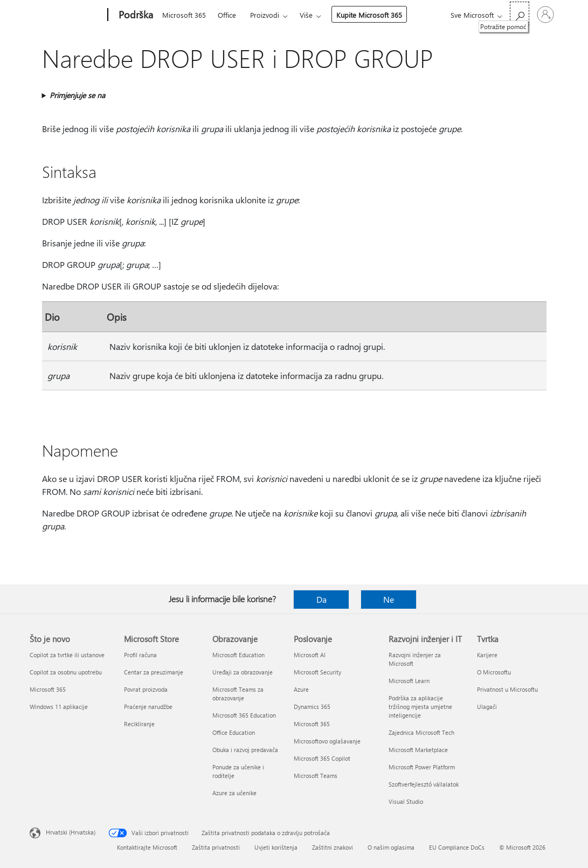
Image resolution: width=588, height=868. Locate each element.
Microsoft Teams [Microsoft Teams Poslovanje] (316, 776)
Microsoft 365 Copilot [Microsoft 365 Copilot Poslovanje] (322, 758)
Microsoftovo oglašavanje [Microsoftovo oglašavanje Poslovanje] (327, 741)
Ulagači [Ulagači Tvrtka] (487, 707)
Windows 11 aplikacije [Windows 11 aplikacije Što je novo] (59, 707)
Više (306, 15)
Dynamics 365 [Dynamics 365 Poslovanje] (312, 707)
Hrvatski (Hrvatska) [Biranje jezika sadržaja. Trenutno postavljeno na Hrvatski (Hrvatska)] (71, 832)
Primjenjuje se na (77, 95)
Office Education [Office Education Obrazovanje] (234, 732)
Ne (389, 599)
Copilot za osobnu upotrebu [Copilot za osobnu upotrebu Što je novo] (66, 672)
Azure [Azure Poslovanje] (301, 689)
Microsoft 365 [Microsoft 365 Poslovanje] (312, 724)
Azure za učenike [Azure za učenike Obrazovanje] (234, 793)
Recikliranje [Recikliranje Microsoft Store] (139, 724)
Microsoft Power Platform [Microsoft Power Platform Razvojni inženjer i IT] (422, 767)
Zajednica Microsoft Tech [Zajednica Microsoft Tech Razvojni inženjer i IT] (421, 732)
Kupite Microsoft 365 (369, 15)
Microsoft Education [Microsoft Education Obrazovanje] (238, 655)
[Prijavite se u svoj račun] (545, 15)
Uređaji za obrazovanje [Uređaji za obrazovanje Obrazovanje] (243, 672)
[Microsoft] (67, 15)
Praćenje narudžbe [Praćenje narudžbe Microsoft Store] (148, 707)
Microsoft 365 (184, 15)
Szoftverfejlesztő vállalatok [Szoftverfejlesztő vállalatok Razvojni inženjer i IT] (424, 784)
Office (227, 15)
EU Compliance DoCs (457, 847)
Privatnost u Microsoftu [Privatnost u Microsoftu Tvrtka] (507, 689)
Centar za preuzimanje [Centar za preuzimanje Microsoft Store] (154, 672)
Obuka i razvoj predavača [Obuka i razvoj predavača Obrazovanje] (245, 750)
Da (321, 599)
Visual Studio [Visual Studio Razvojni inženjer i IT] (406, 801)
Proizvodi (265, 15)
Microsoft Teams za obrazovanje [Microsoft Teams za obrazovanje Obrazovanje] (238, 694)
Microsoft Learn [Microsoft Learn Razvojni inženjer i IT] (409, 681)
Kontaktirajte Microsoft (147, 847)
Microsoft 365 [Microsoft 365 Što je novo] (48, 689)
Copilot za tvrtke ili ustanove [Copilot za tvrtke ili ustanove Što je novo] (67, 655)
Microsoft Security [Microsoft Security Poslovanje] (317, 672)
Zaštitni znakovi (333, 847)
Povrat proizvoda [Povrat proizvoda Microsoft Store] (146, 689)
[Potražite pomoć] (520, 14)
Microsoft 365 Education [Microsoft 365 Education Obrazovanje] (244, 715)
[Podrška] (135, 15)
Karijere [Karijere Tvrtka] (487, 655)
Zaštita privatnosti (216, 847)
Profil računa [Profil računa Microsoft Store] (140, 655)
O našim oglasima (391, 847)
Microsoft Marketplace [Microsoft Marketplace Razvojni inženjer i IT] (418, 750)
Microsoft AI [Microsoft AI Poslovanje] (310, 655)
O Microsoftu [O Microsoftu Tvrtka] (494, 672)
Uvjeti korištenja (276, 847)
